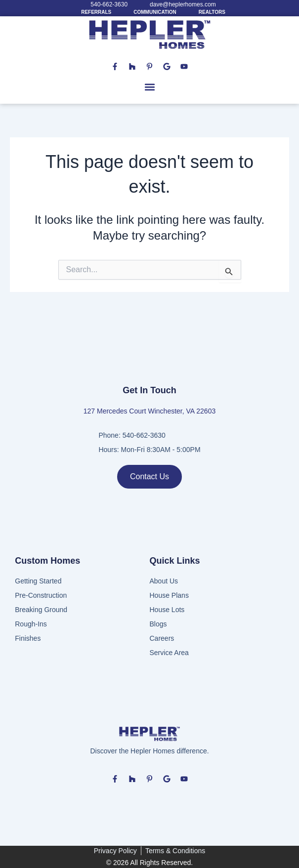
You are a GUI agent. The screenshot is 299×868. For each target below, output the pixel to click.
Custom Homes (47, 561)
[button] (149, 87)
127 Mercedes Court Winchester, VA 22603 (149, 411)
